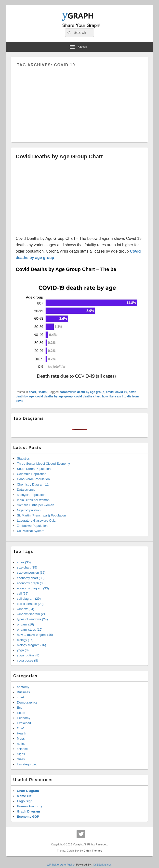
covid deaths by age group (54, 396)
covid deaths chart (87, 396)
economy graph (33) (31, 583)
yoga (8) (23, 650)
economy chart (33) (31, 578)
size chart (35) (27, 567)
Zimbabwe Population (32, 526)
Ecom (21, 713)
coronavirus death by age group (82, 392)
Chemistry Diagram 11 (33, 484)
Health (42, 392)
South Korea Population (34, 469)
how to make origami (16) (35, 635)
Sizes (21, 759)
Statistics (23, 458)
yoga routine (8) (28, 655)
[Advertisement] (79, 102)
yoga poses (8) (27, 660)
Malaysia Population (31, 495)
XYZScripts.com (103, 865)
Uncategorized (27, 764)
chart (32, 392)
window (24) (26, 609)
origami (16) (25, 624)
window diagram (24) (32, 614)
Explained (24, 723)
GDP (20, 728)
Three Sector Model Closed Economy (43, 464)
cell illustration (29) (30, 604)
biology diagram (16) (32, 645)
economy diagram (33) (33, 588)
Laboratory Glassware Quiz (36, 521)
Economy (24, 718)
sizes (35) (24, 562)
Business (23, 692)
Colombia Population (32, 474)
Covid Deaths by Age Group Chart (59, 156)
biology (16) (25, 640)
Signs (21, 754)
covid (110, 392)
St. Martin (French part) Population (41, 515)
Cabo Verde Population (33, 479)
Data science (26, 490)
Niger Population (29, 510)
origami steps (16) (30, 630)
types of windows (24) (32, 619)
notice (21, 744)
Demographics (27, 702)
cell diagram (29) (29, 599)
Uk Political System (31, 531)
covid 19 (121, 392)
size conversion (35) (31, 573)
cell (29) (23, 593)
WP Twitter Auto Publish (61, 865)
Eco (20, 708)
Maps (21, 739)
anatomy (23, 687)
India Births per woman (33, 500)
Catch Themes (93, 851)
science (22, 749)
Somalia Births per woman (36, 505)
